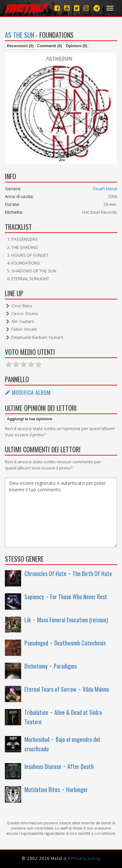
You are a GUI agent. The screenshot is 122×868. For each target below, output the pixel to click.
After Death (81, 766)
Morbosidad (37, 739)
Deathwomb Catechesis (80, 643)
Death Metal (105, 189)
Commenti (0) (50, 46)
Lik (28, 620)
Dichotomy (36, 666)
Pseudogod (36, 643)
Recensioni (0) (20, 46)
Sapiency (34, 597)
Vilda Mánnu (96, 689)
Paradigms (65, 666)
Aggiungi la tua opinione (30, 419)
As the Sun (20, 35)
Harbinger (77, 789)
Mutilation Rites (42, 789)
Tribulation (36, 712)
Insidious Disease (43, 766)
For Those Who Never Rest (79, 597)
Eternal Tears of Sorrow (50, 689)
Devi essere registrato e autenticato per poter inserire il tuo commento (61, 513)
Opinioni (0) (77, 46)
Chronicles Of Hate (45, 573)
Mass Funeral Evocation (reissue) (73, 620)
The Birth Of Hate (92, 573)
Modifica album (28, 393)
